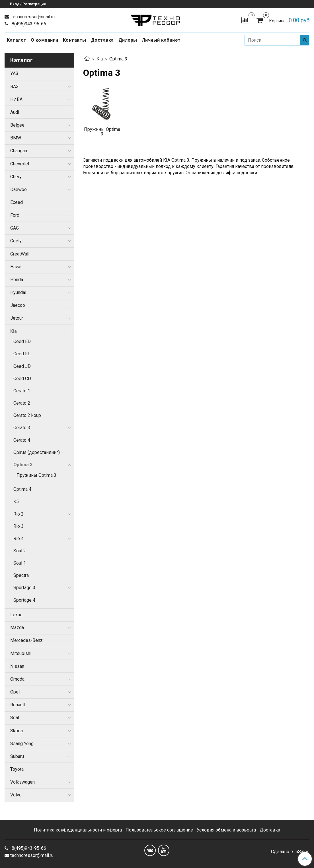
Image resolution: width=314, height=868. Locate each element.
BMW (16, 138)
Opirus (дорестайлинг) (37, 452)
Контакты (75, 40)
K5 (16, 501)
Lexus (16, 615)
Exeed (17, 202)
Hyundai (18, 292)
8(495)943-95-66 (28, 24)
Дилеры (128, 40)
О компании (45, 40)
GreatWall (20, 254)
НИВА (16, 99)
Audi (15, 112)
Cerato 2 (22, 403)
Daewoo (19, 189)
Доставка (102, 40)
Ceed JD (22, 366)
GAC (15, 228)
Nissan (17, 666)
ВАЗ (14, 87)
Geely (16, 241)
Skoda (17, 731)
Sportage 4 (24, 600)
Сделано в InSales (290, 852)
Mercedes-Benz (26, 640)
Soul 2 (20, 551)
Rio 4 (19, 539)
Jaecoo (18, 305)
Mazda (17, 627)
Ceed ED (22, 341)
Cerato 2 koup (27, 415)
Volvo (16, 795)
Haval (16, 267)
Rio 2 (19, 514)
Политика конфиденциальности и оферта (78, 830)
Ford (15, 215)
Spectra (21, 575)
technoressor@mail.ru (32, 17)
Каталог (17, 40)
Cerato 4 (22, 440)
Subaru (17, 756)
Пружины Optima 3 (36, 475)
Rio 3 (19, 526)
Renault (18, 705)
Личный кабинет (161, 40)
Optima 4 (22, 489)
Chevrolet (20, 164)
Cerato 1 (22, 391)
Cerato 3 (22, 428)
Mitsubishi (21, 653)
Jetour (17, 318)
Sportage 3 (24, 588)
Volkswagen (22, 782)
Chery (16, 177)
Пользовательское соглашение (159, 830)
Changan (19, 151)
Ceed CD (22, 379)
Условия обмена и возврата (226, 830)
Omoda (17, 679)
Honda (17, 280)
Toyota (17, 769)
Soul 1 (20, 563)
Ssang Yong (22, 744)
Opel (15, 692)
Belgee (17, 125)
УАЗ (14, 73)
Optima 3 (23, 465)
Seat (15, 718)
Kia (100, 59)
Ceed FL (22, 354)
